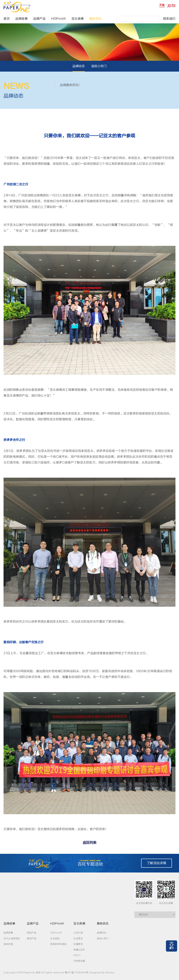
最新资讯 (96, 19)
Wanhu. (110, 973)
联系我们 (169, 19)
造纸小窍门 (99, 66)
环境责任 (78, 944)
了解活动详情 (157, 863)
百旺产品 (32, 933)
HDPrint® (59, 19)
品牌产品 (39, 19)
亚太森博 (78, 19)
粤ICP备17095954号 (77, 973)
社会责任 (78, 938)
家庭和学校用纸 (58, 944)
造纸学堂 (8, 944)
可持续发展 (79, 961)
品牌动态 (79, 66)
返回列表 (90, 843)
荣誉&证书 (79, 950)
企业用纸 (55, 938)
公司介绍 (78, 933)
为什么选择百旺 (12, 938)
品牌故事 (21, 19)
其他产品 (32, 938)
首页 (7, 19)
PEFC (77, 955)
